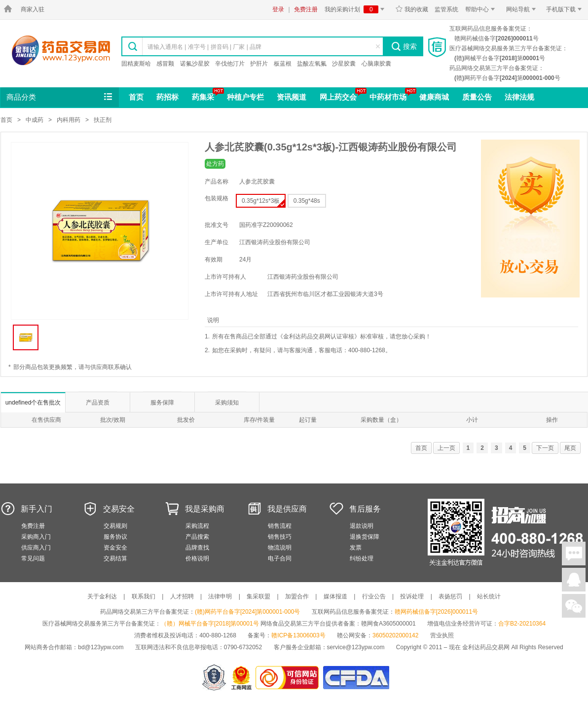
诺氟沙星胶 (195, 64)
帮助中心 (482, 9)
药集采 (203, 97)
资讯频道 (292, 97)
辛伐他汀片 (230, 64)
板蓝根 (283, 64)
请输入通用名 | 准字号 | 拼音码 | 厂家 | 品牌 (204, 47)
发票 (356, 548)
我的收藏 (412, 9)
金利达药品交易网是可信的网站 (289, 678)
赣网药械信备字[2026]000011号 (436, 612)
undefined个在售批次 (33, 403)
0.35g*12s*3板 (263, 202)
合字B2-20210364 (522, 624)
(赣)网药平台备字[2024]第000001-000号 (247, 612)
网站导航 (523, 9)
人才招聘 (182, 596)
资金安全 (115, 548)
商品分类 (60, 97)
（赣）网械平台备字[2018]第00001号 (210, 624)
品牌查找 (197, 548)
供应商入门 (36, 548)
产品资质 (98, 403)
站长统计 (489, 596)
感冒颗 (165, 64)
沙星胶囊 (344, 64)
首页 (136, 97)
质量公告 (477, 97)
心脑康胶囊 (376, 64)
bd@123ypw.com (101, 647)
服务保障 (162, 403)
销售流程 (280, 526)
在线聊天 (574, 554)
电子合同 (280, 558)
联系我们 (144, 596)
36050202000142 (395, 635)
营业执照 (442, 635)
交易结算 (115, 558)
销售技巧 (280, 537)
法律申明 (220, 596)
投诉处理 (412, 596)
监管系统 (446, 9)
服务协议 (115, 537)
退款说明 (362, 526)
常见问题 (33, 558)
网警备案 (214, 678)
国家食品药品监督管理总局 (356, 678)
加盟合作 (297, 596)
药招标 (167, 97)
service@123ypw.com (356, 647)
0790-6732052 (244, 647)
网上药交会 (338, 97)
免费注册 (306, 9)
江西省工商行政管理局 (242, 678)
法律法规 (519, 97)
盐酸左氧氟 (312, 64)
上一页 (446, 448)
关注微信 (574, 606)
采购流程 (197, 526)
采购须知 (227, 403)
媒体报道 (335, 596)
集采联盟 (258, 596)
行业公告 (374, 596)
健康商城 (434, 97)
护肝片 (259, 64)
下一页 (545, 448)
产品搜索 (197, 537)
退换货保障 (365, 537)
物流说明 (280, 548)
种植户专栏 (245, 97)
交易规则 (115, 526)
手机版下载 (566, 9)
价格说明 (197, 558)
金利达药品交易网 (61, 50)
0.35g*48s (307, 201)
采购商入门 (36, 537)
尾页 (570, 448)
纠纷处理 (362, 558)
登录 (278, 9)
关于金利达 (102, 596)
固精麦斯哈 (136, 64)
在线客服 (574, 580)
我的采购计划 (356, 9)
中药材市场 (388, 97)
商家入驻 (33, 9)
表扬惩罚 (450, 596)
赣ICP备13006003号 (298, 635)
